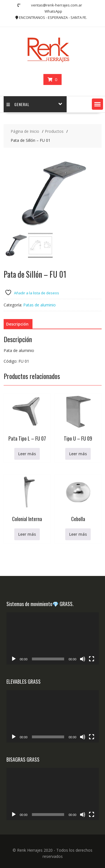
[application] (53, 638)
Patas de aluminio (39, 305)
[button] (97, 104)
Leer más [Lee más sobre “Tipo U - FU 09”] (78, 454)
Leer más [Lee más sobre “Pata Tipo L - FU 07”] (27, 454)
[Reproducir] (14, 659)
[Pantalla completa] (92, 659)
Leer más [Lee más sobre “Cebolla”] (78, 534)
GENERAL (18, 104)
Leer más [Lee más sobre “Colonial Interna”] (27, 534)
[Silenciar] (83, 659)
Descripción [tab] (17, 324)
